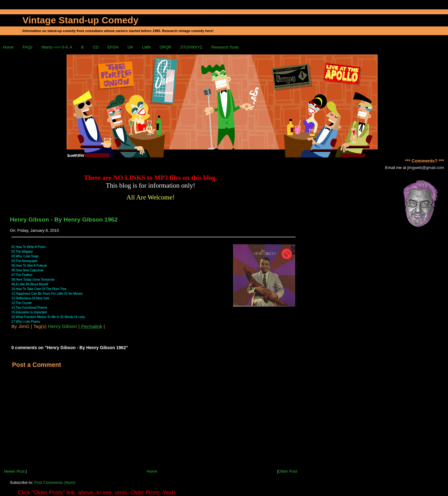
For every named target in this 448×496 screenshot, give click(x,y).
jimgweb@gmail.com (426, 168)
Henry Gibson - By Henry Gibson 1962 (64, 220)
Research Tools (225, 47)
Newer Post (14, 471)
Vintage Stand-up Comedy (80, 20)
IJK (131, 47)
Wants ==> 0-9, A (57, 47)
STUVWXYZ (191, 47)
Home (8, 47)
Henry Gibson (63, 326)
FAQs (28, 47)
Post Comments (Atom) (55, 482)
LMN (146, 47)
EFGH (113, 47)
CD (96, 47)
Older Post (287, 471)
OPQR (166, 47)
